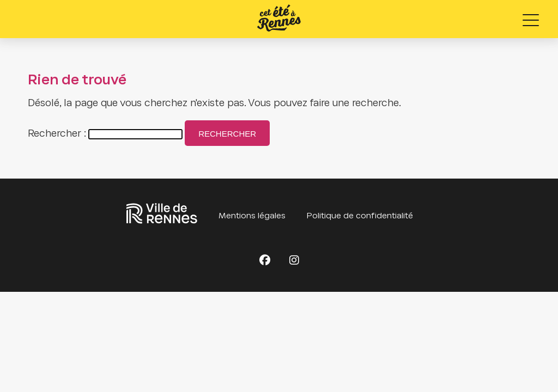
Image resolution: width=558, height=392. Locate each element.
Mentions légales (252, 216)
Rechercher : (57, 134)
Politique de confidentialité (360, 216)
